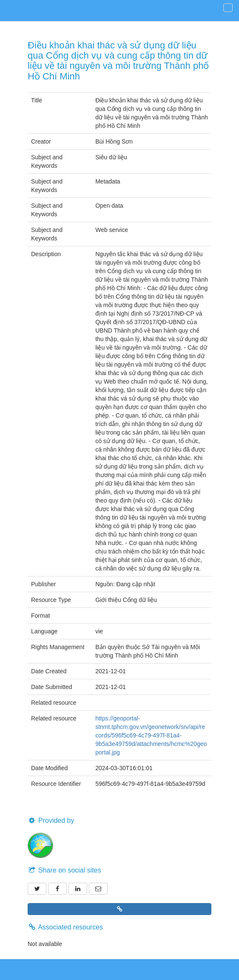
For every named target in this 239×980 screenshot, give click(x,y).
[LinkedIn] (78, 889)
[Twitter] (37, 889)
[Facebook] (57, 889)
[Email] (98, 889)
